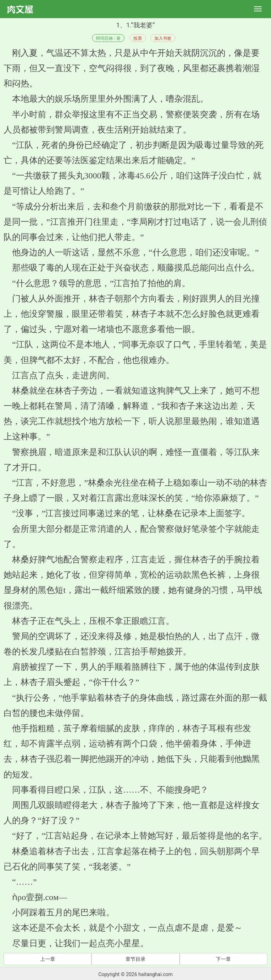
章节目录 (135, 959)
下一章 (223, 959)
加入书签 (163, 38)
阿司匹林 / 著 (108, 38)
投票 (138, 38)
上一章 (48, 959)
